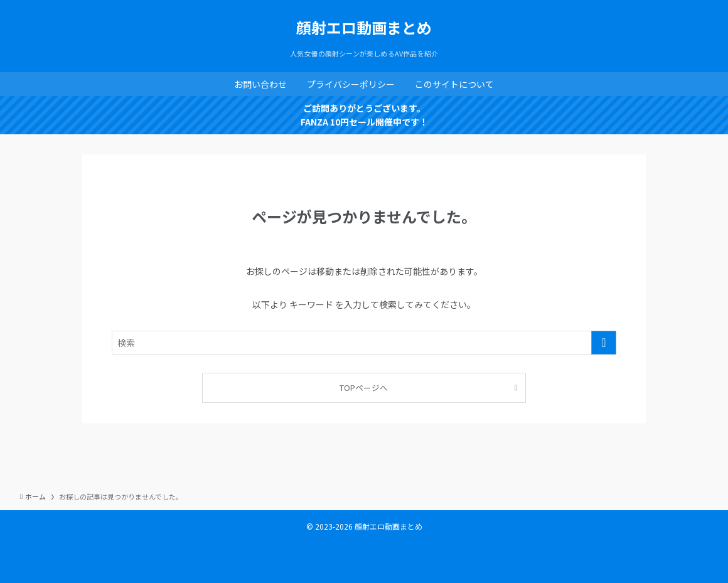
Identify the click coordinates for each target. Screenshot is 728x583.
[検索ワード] (364, 343)
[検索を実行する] (604, 343)
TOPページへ (364, 388)
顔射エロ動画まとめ (364, 28)
